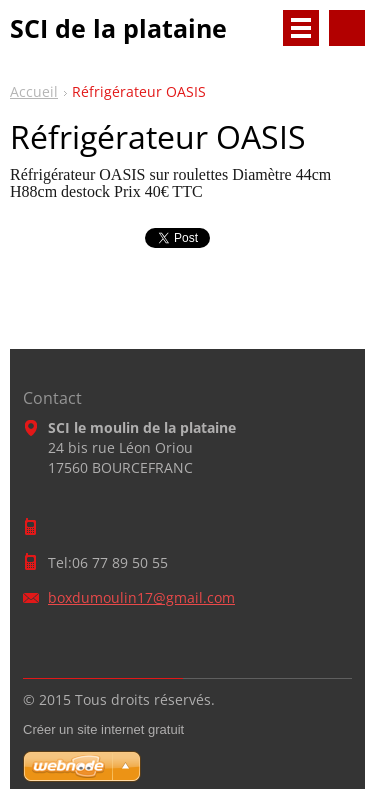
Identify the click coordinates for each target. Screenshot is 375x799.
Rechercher (347, 28)
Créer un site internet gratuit (103, 729)
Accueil (34, 91)
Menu (301, 28)
